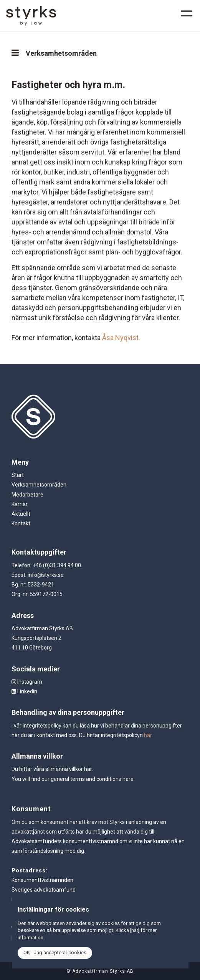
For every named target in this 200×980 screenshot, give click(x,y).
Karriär (20, 504)
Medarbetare (27, 495)
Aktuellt (21, 514)
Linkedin (24, 691)
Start (18, 475)
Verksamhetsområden (39, 485)
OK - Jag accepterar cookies (55, 953)
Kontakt (21, 523)
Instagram (27, 682)
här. (148, 735)
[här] (135, 930)
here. (129, 779)
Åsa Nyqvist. (121, 338)
